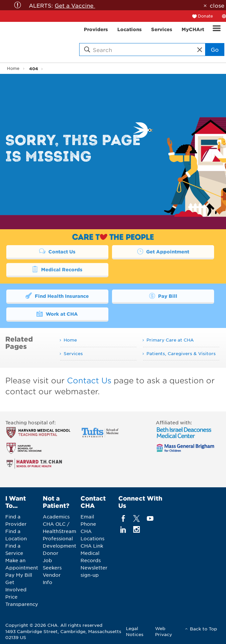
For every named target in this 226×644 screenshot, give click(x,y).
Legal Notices (135, 631)
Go (215, 49)
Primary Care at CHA (170, 340)
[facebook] (123, 518)
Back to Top (203, 629)
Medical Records (57, 269)
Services (73, 353)
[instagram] (137, 529)
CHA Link (92, 546)
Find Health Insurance (57, 295)
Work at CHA (57, 313)
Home (13, 68)
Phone (88, 524)
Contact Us (57, 251)
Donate (205, 16)
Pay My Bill (19, 575)
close (217, 5)
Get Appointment (163, 251)
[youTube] (150, 518)
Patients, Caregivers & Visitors (181, 353)
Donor (51, 553)
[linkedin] (123, 529)
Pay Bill (163, 295)
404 (34, 68)
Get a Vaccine (75, 5)
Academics (56, 516)
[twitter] (137, 518)
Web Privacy (164, 631)
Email (87, 516)
